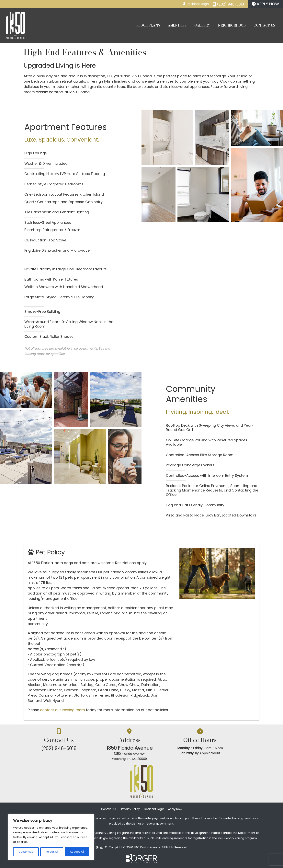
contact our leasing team (62, 710)
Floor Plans (148, 25)
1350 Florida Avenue (141, 748)
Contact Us (264, 25)
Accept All (77, 852)
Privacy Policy (130, 810)
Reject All (52, 852)
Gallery (202, 25)
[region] (51, 837)
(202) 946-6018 (63, 748)
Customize (26, 852)
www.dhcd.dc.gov (96, 839)
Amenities (177, 25)
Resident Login (154, 810)
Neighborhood (232, 25)
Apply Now (175, 810)
